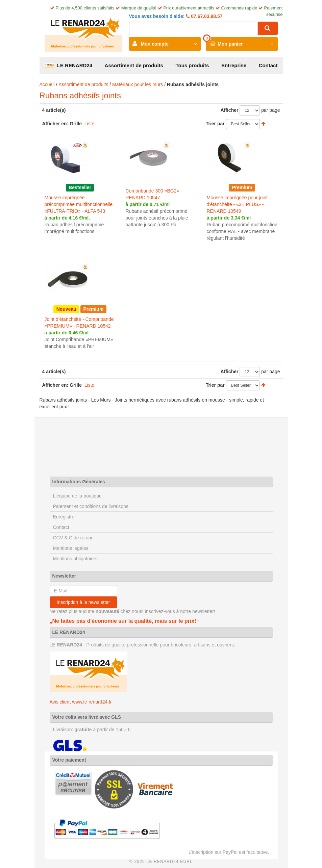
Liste (90, 124)
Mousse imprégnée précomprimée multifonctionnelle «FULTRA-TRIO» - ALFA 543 (79, 204)
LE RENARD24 (69, 65)
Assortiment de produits (134, 65)
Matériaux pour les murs (138, 84)
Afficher (230, 110)
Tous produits (192, 65)
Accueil (47, 84)
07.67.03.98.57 (206, 16)
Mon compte (155, 44)
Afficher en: (55, 124)
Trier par (215, 124)
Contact (268, 65)
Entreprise (234, 65)
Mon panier (230, 44)
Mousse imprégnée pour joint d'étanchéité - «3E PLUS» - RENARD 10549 (237, 204)
